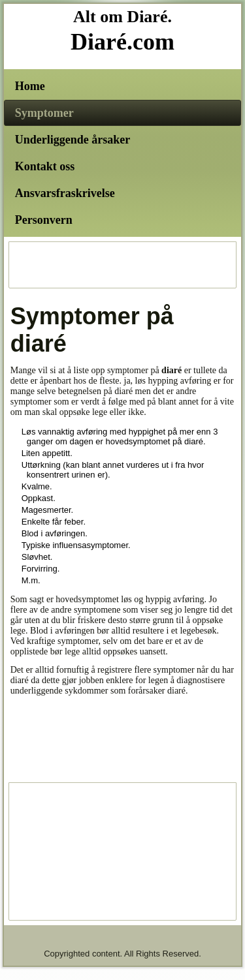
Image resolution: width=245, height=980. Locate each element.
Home (30, 86)
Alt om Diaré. (122, 17)
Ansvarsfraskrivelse (65, 193)
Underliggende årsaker (73, 140)
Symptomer (44, 113)
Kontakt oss (45, 166)
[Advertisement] (123, 265)
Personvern (44, 220)
